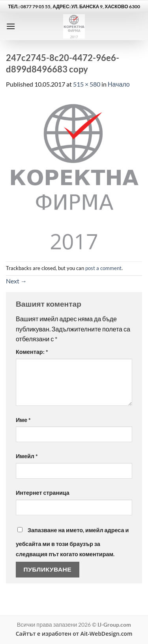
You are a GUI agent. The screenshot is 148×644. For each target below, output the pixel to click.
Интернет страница (43, 493)
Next (16, 281)
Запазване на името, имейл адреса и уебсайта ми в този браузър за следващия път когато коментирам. (72, 542)
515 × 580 (87, 84)
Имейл (27, 456)
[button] (11, 26)
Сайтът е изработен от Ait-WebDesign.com (74, 634)
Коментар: (32, 352)
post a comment (103, 268)
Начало (119, 84)
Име (23, 420)
